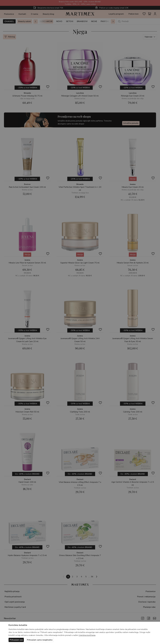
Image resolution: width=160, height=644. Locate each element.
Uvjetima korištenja (87, 635)
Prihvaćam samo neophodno (40, 640)
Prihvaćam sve (16, 640)
